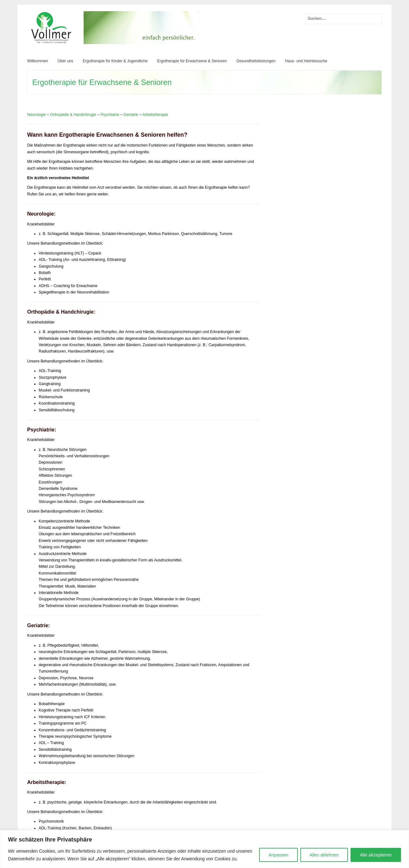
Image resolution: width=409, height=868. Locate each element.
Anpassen (278, 855)
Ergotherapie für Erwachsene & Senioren (192, 61)
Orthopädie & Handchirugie (73, 115)
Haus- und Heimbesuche (306, 61)
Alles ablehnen (324, 855)
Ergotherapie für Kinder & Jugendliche (115, 61)
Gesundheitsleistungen (256, 61)
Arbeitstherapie (155, 115)
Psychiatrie (110, 115)
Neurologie (36, 115)
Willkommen (38, 61)
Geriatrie (131, 115)
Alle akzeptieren (376, 855)
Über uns (65, 61)
